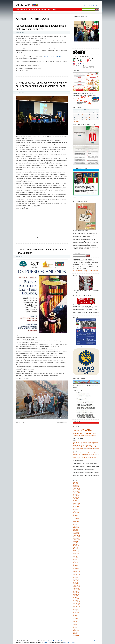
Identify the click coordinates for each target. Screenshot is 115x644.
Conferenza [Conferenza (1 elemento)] (75, 436)
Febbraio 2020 (76, 584)
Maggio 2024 (76, 513)
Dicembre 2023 (76, 520)
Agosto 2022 (76, 541)
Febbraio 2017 (76, 635)
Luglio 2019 (75, 591)
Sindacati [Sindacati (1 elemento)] (94, 436)
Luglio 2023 (75, 525)
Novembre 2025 (76, 490)
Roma (86, 453)
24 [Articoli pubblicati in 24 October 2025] (90, 118)
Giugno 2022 (76, 544)
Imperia (78, 444)
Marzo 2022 (76, 549)
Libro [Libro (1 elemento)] (82, 436)
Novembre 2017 (76, 622)
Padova (97, 447)
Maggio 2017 (76, 631)
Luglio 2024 (75, 509)
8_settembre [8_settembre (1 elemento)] (76, 431)
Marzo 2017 (76, 634)
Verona (78, 445)
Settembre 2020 (76, 575)
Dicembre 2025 (76, 488)
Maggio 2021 (76, 562)
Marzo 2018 (76, 615)
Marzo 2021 (76, 566)
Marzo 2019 (76, 597)
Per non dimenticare (41, 9)
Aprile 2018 (75, 614)
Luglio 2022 (75, 543)
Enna (80, 459)
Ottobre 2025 (76, 491)
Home (85, 6)
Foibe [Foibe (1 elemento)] (79, 436)
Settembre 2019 (76, 590)
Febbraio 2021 (76, 567)
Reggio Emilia (95, 442)
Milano (89, 442)
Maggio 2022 (76, 546)
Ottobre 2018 (76, 605)
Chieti (82, 454)
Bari (82, 457)
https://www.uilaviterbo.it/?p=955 (53, 57)
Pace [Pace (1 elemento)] (91, 436)
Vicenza (83, 445)
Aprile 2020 (75, 581)
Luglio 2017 (75, 628)
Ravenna (82, 448)
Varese (74, 445)
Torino (78, 442)
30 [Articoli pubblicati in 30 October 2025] (86, 120)
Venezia (85, 442)
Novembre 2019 (76, 587)
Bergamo (93, 448)
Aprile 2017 (75, 632)
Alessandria (87, 448)
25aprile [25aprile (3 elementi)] (87, 430)
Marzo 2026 (76, 484)
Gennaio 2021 (76, 568)
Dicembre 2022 (76, 535)
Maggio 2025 (76, 497)
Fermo (93, 454)
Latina (74, 454)
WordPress (47, 642)
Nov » (77, 121)
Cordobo (72, 642)
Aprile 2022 (75, 547)
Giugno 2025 (76, 496)
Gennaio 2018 (76, 619)
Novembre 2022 (76, 537)
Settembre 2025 (76, 493)
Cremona (78, 447)
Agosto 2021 (76, 558)
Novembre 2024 (76, 505)
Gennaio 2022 (76, 552)
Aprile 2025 (75, 499)
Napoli (74, 457)
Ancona (78, 453)
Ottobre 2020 (76, 573)
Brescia (98, 448)
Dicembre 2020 (76, 570)
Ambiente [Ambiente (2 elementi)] (77, 433)
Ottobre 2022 (76, 538)
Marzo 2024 (76, 515)
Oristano (78, 454)
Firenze (82, 453)
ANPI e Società (24, 9)
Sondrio (91, 444)
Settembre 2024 (76, 508)
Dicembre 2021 (76, 553)
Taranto (94, 457)
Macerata (97, 453)
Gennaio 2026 (76, 487)
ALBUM (54, 9)
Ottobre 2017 (76, 623)
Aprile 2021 (75, 564)
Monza (74, 444)
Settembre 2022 (76, 540)
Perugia (97, 454)
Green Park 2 (66, 642)
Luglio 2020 (75, 578)
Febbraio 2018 (76, 617)
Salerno (85, 457)
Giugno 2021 (76, 561)
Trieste (82, 444)
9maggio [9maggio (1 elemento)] (80, 431)
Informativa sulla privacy (60, 641)
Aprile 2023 (75, 529)
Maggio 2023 (76, 528)
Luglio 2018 (75, 609)
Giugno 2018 (76, 611)
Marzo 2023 (76, 531)
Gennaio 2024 (76, 519)
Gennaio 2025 (76, 502)
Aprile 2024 (75, 514)
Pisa (93, 453)
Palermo (78, 457)
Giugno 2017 (76, 629)
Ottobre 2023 (76, 522)
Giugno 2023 (76, 526)
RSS (94, 6)
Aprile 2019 (75, 596)
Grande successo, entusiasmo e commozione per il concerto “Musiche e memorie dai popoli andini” (41, 86)
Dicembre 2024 (76, 503)
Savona (91, 445)
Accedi (98, 6)
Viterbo (74, 453)
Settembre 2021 (76, 556)
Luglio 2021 (75, 559)
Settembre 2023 (76, 523)
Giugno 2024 (76, 511)
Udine (81, 442)
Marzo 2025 (76, 500)
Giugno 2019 (76, 593)
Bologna (88, 447)
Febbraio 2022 (76, 550)
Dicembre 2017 (76, 620)
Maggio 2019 (76, 594)
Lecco (74, 447)
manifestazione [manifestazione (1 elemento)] (86, 436)
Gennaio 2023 (76, 534)
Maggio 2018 (76, 612)
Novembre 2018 (76, 603)
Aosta (74, 442)
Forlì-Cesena (76, 448)
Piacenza (83, 447)
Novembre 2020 (76, 572)
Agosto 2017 (76, 626)
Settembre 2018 (76, 606)
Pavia (95, 445)
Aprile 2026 (75, 482)
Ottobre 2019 (76, 588)
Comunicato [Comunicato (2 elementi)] (87, 433)
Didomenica (32, 9)
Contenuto (90, 6)
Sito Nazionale (51, 641)
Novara (86, 444)
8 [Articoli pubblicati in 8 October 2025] (82, 114)
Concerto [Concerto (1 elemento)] (94, 434)
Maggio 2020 (76, 579)
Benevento (75, 459)
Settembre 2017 (76, 625)
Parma (87, 445)
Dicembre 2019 (76, 585)
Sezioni (49, 9)
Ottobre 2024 (76, 506)
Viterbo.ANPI (24, 5)
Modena (93, 447)
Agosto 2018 (76, 608)
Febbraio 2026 (76, 485)
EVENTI (22, 75)
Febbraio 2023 (76, 532)
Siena (90, 453)
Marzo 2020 (76, 582)
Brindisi (90, 457)
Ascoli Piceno (87, 454)
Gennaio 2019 (76, 600)
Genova (95, 444)
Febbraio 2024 (76, 517)
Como (75, 450)
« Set (74, 121)
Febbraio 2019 (76, 599)
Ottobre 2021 (76, 555)
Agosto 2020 (76, 576)
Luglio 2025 (75, 494)
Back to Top (97, 641)
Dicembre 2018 (76, 602)
